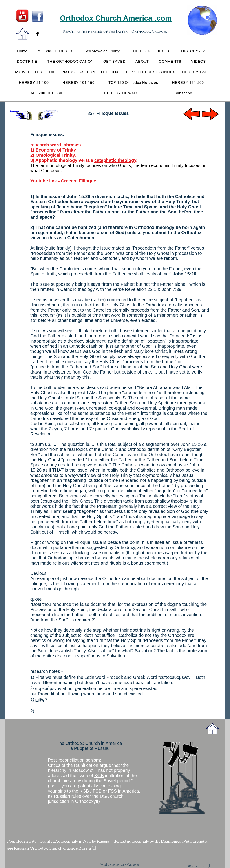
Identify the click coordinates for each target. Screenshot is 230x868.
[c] (94, 848)
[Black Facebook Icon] (38, 34)
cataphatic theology (115, 160)
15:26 (197, 444)
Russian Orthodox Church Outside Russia (53, 848)
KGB (99, 776)
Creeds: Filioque (79, 181)
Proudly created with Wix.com (119, 865)
